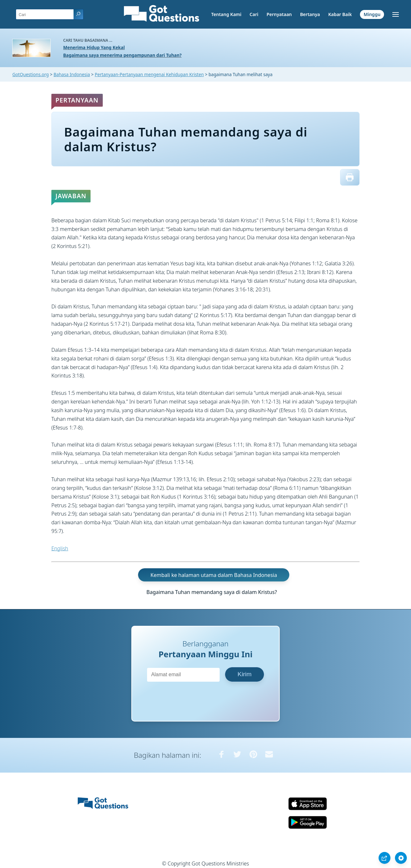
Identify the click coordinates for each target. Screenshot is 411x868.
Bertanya (310, 14)
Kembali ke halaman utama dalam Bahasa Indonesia (214, 575)
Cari (254, 14)
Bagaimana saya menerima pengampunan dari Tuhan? (122, 55)
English (60, 548)
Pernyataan (279, 14)
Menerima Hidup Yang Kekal (94, 47)
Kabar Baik (340, 14)
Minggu (372, 14)
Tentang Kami (226, 14)
